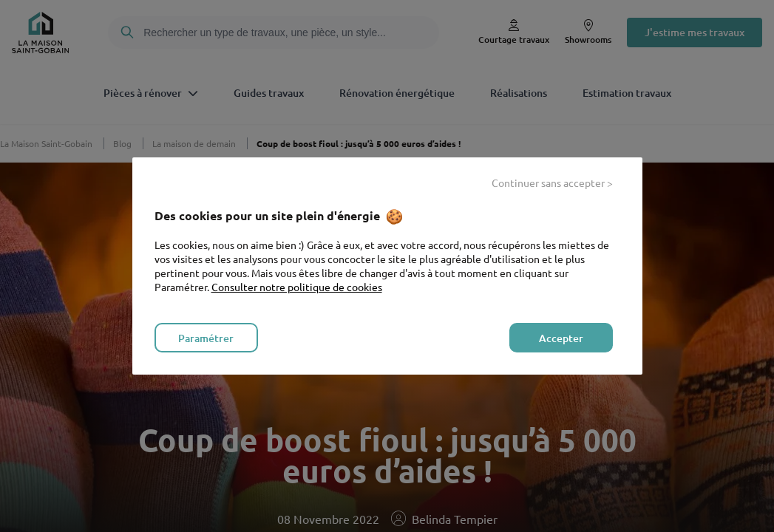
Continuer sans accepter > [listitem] (552, 183)
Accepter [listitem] (561, 338)
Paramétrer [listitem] (206, 338)
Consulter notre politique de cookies (297, 287)
